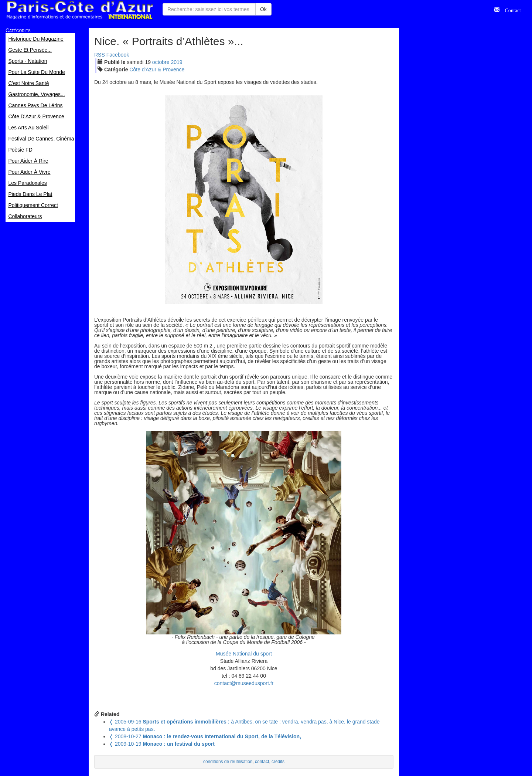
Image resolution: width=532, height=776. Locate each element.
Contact (510, 10)
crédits (278, 762)
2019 (176, 62)
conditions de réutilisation (228, 762)
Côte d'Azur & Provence (157, 70)
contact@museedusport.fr (244, 683)
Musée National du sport (244, 654)
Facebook (118, 55)
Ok (263, 9)
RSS (100, 55)
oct (161, 62)
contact (262, 762)
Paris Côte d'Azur (79, 10)
